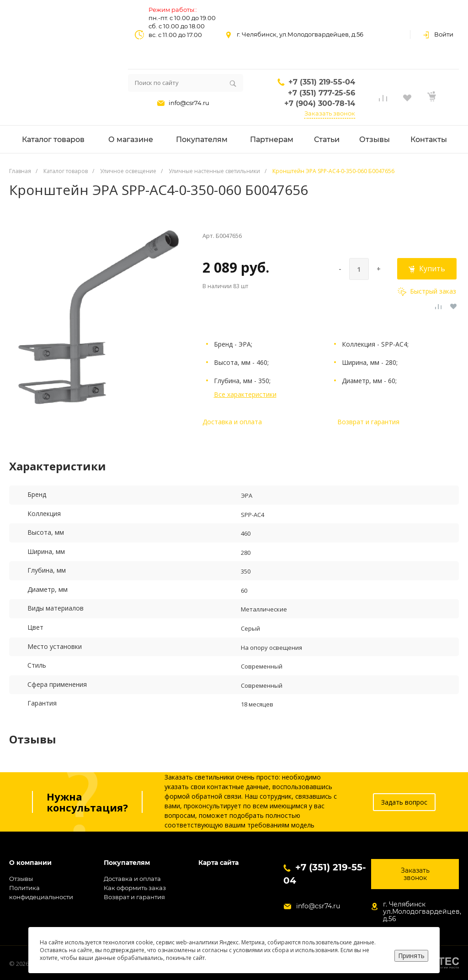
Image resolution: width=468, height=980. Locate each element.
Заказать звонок (330, 113)
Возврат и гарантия (368, 422)
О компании (30, 863)
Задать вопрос (404, 802)
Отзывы (21, 879)
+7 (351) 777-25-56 (322, 93)
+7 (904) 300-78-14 (320, 103)
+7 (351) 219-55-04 (322, 82)
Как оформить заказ (135, 888)
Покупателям (127, 863)
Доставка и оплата (232, 422)
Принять (411, 956)
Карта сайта (218, 863)
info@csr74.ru (189, 103)
